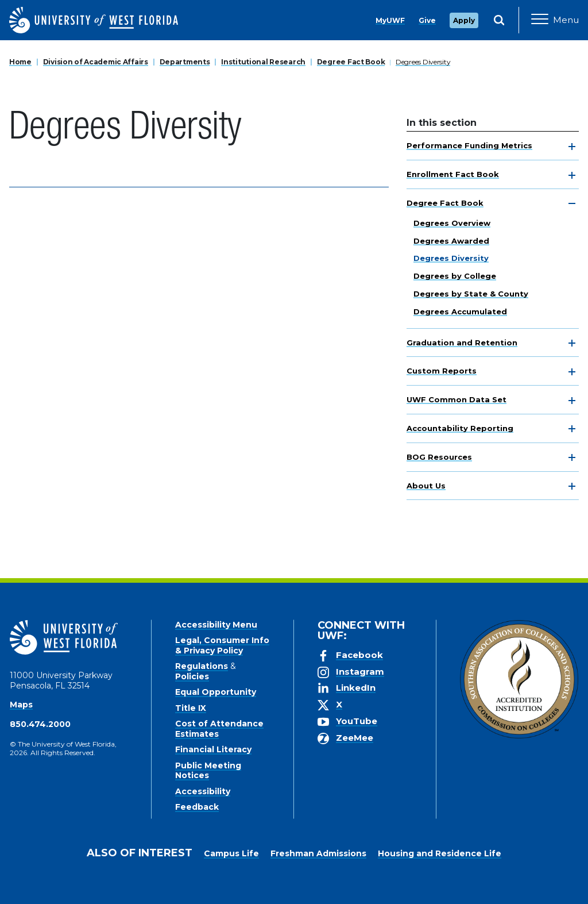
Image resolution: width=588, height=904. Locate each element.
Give (427, 20)
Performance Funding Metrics (469, 145)
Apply (464, 20)
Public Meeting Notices (208, 771)
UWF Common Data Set (457, 399)
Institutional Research (263, 62)
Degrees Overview (452, 223)
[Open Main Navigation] (555, 20)
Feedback (197, 807)
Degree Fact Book (351, 62)
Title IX (191, 708)
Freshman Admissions (318, 853)
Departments (185, 62)
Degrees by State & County (471, 294)
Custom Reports (442, 371)
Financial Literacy (213, 749)
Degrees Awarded (451, 241)
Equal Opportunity (216, 692)
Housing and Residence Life (440, 853)
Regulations (202, 666)
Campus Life (231, 853)
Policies (192, 676)
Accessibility (203, 791)
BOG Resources (439, 457)
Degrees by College (455, 276)
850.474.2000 (40, 724)
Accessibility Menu (216, 625)
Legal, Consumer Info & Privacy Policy (222, 645)
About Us (426, 486)
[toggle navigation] (572, 147)
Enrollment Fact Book (453, 174)
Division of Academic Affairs (96, 62)
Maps (21, 705)
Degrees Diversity (423, 62)
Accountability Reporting (460, 428)
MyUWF (390, 20)
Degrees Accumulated (460, 311)
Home (20, 62)
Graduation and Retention (462, 343)
